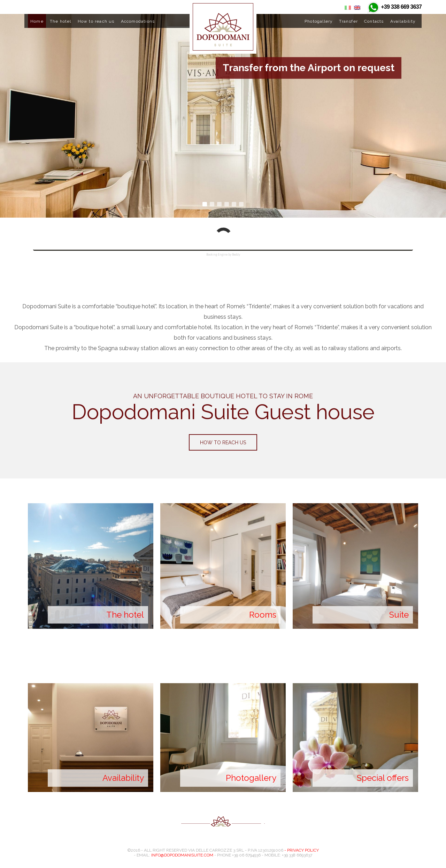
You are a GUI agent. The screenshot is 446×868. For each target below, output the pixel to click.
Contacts (374, 21)
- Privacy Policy (302, 850)
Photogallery (319, 21)
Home (37, 21)
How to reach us (96, 21)
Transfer (348, 21)
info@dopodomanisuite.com (182, 855)
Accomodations (138, 21)
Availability (403, 21)
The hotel (61, 21)
